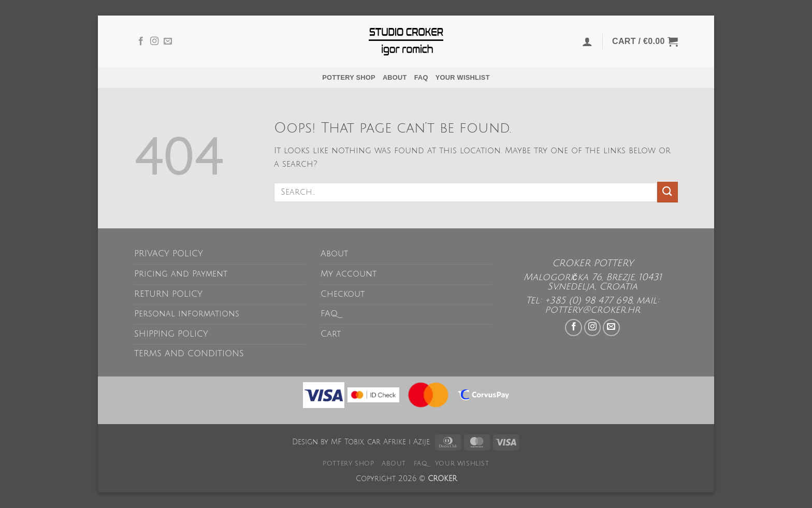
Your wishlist (463, 77)
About (395, 77)
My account (349, 274)
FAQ (421, 77)
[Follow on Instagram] (154, 41)
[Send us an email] (168, 41)
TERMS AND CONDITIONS (189, 354)
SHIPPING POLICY (171, 334)
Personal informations (187, 314)
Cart (331, 334)
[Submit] (668, 192)
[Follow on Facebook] (141, 41)
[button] (587, 41)
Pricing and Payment (181, 274)
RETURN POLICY (168, 294)
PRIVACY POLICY (169, 254)
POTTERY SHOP (349, 77)
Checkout (343, 294)
